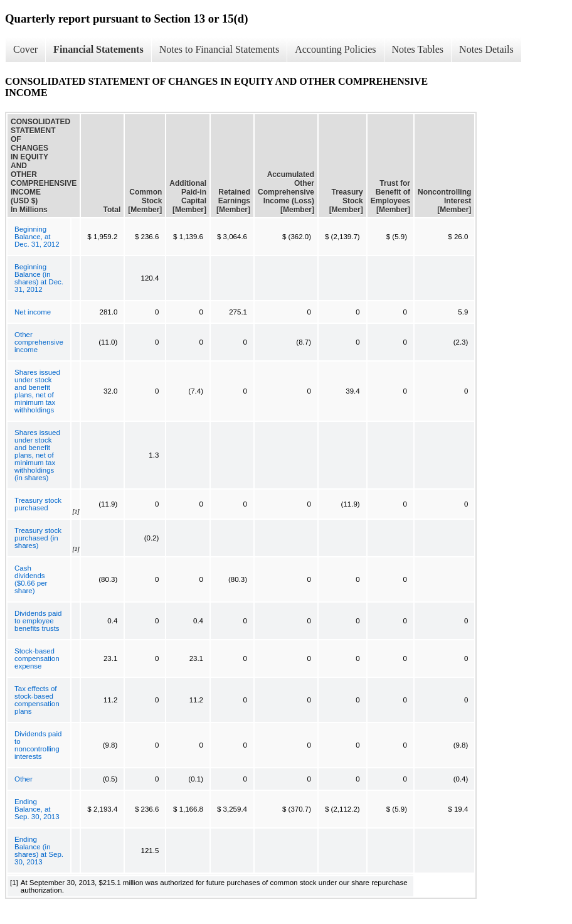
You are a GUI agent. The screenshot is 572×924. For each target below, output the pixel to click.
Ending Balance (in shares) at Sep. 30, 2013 (39, 851)
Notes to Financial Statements (220, 49)
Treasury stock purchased (38, 504)
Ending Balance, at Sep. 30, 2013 (37, 809)
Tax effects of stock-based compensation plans (37, 700)
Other (24, 779)
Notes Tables (418, 49)
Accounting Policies (335, 49)
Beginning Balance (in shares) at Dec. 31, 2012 (39, 278)
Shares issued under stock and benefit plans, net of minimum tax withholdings (37, 391)
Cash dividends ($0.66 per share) (31, 579)
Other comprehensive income (39, 342)
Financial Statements (98, 49)
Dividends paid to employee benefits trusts (38, 621)
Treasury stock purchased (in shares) (38, 538)
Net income (33, 312)
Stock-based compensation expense (37, 658)
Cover (25, 49)
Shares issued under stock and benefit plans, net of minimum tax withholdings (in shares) (37, 455)
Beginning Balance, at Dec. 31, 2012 (37, 237)
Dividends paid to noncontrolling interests (38, 745)
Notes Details (486, 49)
